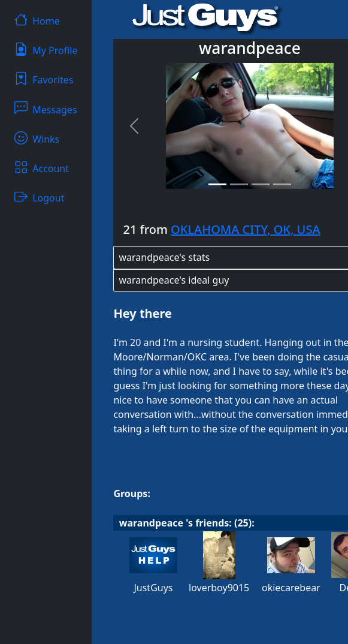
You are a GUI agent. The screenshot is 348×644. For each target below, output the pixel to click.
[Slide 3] (261, 184)
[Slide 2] (239, 184)
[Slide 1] (217, 184)
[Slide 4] (282, 184)
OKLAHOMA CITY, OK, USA (245, 229)
